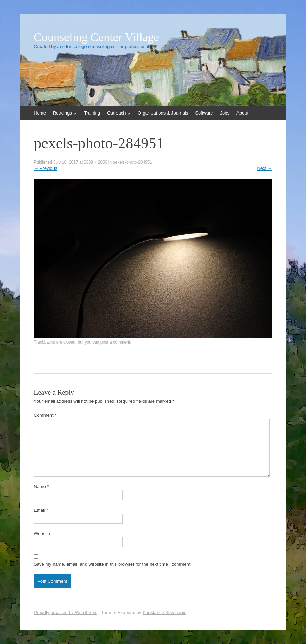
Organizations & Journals (163, 113)
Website (42, 533)
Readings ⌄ (65, 113)
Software (204, 113)
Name (41, 486)
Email (41, 510)
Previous (45, 168)
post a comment (115, 342)
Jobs (225, 113)
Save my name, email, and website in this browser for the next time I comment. (113, 564)
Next (264, 168)
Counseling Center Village (96, 37)
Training (92, 113)
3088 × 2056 (95, 162)
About (242, 113)
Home (40, 113)
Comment (45, 415)
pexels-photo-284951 (132, 162)
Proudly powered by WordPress (66, 612)
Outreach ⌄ (119, 113)
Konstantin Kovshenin (164, 612)
